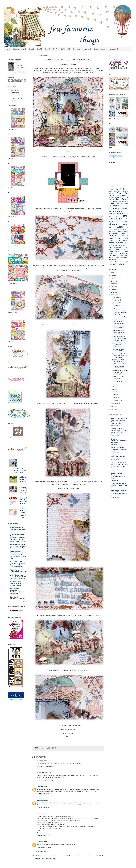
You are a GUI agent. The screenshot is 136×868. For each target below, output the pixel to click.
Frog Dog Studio (123, 201)
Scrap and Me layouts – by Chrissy (119, 450)
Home (68, 855)
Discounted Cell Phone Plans (118, 477)
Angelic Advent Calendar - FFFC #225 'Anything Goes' (119, 466)
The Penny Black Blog (18, 544)
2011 (112, 407)
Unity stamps (123, 241)
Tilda (120, 238)
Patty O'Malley (42, 772)
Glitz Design (125, 203)
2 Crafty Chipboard (17, 527)
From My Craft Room (118, 463)
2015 (113, 286)
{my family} (77, 49)
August (115, 308)
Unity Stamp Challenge (119, 490)
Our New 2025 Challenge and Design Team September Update (119, 432)
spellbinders (115, 261)
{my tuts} (88, 49)
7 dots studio (14, 570)
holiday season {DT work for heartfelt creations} (120, 332)
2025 (113, 273)
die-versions (114, 247)
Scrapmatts (120, 229)
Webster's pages (116, 243)
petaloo (117, 257)
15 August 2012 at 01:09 (45, 780)
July (114, 386)
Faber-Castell (122, 199)
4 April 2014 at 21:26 (44, 794)
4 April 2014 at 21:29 (44, 807)
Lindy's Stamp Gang (17, 575)
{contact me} (113, 49)
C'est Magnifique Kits (118, 456)
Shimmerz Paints (16, 551)
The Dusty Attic (15, 582)
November (116, 300)
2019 (113, 275)
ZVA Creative (124, 245)
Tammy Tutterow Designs (117, 474)
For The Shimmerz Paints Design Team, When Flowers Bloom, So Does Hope (18, 556)
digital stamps (124, 247)
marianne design (116, 255)
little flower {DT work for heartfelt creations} (120, 372)
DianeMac (40, 786)
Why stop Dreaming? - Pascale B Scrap (17, 584)
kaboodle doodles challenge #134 (118, 327)
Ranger (119, 227)
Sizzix (127, 229)
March (115, 397)
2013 (113, 292)
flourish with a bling (118, 250)
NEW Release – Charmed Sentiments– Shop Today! (18, 547)
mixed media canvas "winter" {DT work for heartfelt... (119, 338)
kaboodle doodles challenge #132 (118, 350)
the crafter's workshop (118, 263)
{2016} (32, 49)
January (116, 403)
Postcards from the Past (18, 572)
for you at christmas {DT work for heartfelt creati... (119, 361)
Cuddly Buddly (114, 197)
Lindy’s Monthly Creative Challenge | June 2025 (18, 578)
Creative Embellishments (118, 195)
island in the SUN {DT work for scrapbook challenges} (120, 355)
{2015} (39, 49)
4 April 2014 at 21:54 (44, 835)
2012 (112, 295)
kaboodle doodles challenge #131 (118, 367)
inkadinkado (124, 253)
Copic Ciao (123, 193)
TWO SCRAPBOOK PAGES (119, 485)
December (116, 297)
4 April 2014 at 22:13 (44, 847)
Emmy (39, 814)
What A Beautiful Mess (119, 418)
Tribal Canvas (116, 458)
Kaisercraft (115, 211)
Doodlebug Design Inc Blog (17, 535)
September (116, 306)
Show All (25, 601)
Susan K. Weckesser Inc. (118, 234)
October (115, 303)
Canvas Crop (113, 191)
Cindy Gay (40, 761)
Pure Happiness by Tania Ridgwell (18, 530)
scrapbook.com (14, 90)
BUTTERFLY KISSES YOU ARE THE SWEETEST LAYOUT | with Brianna (18, 539)
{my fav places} (100, 49)
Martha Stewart (116, 214)
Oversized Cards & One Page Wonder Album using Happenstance (17, 565)
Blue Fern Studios (16, 561)
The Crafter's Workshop (15, 589)
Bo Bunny (124, 189)
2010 (113, 409)
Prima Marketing (118, 223)
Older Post (100, 855)
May (114, 392)
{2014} (47, 49)
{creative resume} (19, 49)
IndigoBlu (125, 209)
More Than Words (117, 429)
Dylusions (112, 199)
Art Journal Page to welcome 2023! (17, 593)
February (116, 400)
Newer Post (37, 855)
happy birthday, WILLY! (120, 317)
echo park (112, 249)
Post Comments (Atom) (49, 859)
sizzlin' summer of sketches (118, 377)
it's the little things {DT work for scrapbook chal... (119, 321)
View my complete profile (21, 71)
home (8, 49)
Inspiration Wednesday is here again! (119, 442)
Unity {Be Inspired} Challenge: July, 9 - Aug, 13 (119, 494)
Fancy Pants (113, 201)
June (114, 389)
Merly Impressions (118, 217)
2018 (113, 278)
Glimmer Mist (114, 203)
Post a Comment (40, 851)
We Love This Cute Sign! (18, 599)
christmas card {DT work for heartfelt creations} (120, 312)
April (115, 395)
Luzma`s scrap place (118, 483)
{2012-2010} (65, 49)
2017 (113, 281)
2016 (113, 284)
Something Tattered (115, 231)
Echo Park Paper (16, 597)
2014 (113, 289)
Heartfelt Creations (114, 207)
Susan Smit (115, 439)
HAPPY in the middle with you (119, 382)
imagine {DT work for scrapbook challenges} (119, 345)
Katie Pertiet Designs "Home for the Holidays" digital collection (119, 422)
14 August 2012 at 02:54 (45, 766)
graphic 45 (119, 251)
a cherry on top (15, 93)
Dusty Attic (124, 197)
